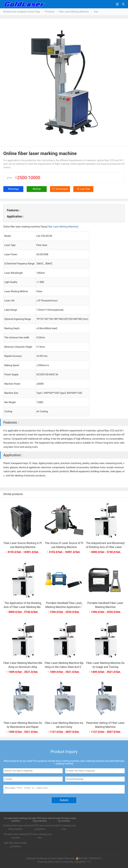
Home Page (34, 12)
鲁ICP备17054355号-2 (89, 859)
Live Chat (85, 189)
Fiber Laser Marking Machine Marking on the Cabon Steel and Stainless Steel (64, 667)
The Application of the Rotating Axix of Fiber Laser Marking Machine (23, 607)
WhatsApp (13, 189)
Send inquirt (62, 189)
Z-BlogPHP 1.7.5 (82, 863)
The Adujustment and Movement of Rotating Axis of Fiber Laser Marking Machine (105, 547)
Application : (15, 216)
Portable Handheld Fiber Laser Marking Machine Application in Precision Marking (64, 607)
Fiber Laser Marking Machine (74, 12)
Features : (13, 210)
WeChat (37, 189)
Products (50, 12)
